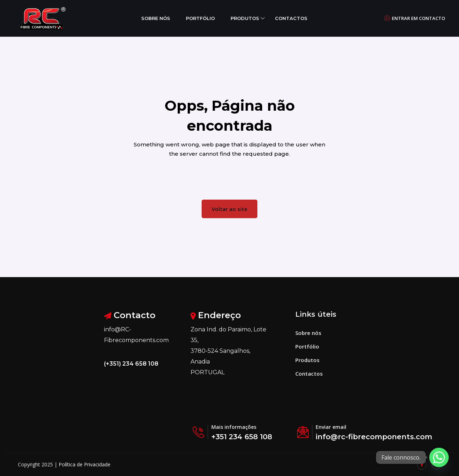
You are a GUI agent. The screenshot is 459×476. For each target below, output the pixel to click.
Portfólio (200, 18)
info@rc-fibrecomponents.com (374, 437)
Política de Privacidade (85, 464)
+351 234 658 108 (242, 437)
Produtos (245, 18)
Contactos (291, 18)
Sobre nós (156, 18)
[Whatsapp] (439, 457)
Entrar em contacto (415, 18)
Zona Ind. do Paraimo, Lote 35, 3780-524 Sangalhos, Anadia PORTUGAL (228, 351)
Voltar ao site (229, 209)
